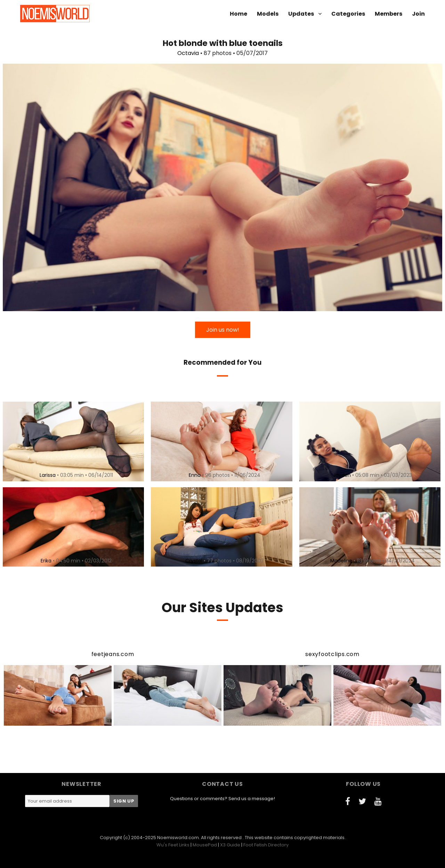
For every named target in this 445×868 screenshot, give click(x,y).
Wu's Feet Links (173, 845)
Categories (348, 14)
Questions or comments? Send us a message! (222, 799)
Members (389, 14)
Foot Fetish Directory (266, 845)
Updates (301, 14)
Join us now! (223, 330)
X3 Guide (230, 845)
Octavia (188, 53)
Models (268, 14)
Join (418, 14)
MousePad (205, 845)
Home (238, 14)
